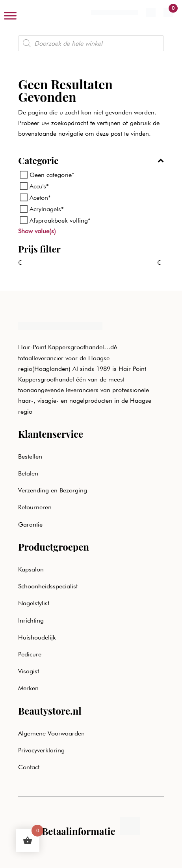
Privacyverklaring (41, 750)
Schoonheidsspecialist (48, 586)
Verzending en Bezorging (53, 490)
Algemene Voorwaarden (51, 733)
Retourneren (35, 507)
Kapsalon (31, 569)
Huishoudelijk (37, 637)
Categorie (91, 161)
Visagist (29, 671)
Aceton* (40, 198)
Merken (28, 688)
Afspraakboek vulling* (60, 220)
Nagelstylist (34, 603)
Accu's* (39, 186)
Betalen (28, 473)
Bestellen (30, 456)
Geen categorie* (52, 174)
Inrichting (31, 620)
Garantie (30, 524)
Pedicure (30, 654)
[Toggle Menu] (10, 16)
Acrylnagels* (47, 209)
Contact (29, 767)
